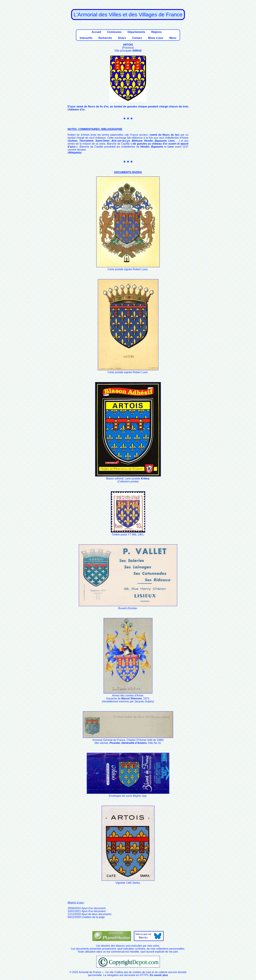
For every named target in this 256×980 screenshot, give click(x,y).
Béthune (137, 141)
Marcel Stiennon (132, 698)
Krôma (145, 479)
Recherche (105, 38)
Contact (137, 38)
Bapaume (161, 141)
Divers (122, 38)
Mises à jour (156, 38)
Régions (156, 32)
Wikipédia (75, 153)
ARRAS (137, 51)
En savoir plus (159, 975)
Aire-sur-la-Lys (121, 141)
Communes (114, 32)
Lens (172, 141)
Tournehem (86, 141)
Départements (136, 32)
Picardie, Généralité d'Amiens (128, 743)
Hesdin (149, 141)
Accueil (96, 32)
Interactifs (86, 38)
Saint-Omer (102, 141)
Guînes (73, 141)
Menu (173, 38)
